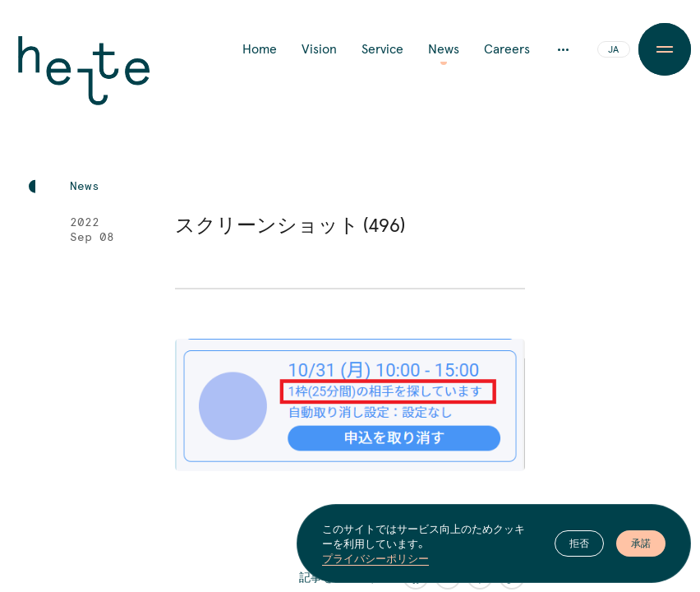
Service (382, 49)
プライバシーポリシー (375, 558)
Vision (319, 49)
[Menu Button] (665, 49)
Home (260, 49)
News (444, 49)
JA (613, 50)
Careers (507, 49)
